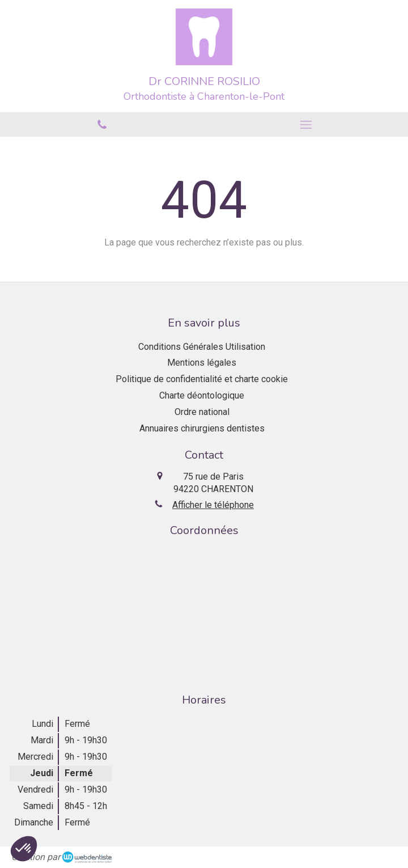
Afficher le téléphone (213, 505)
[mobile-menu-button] (306, 125)
